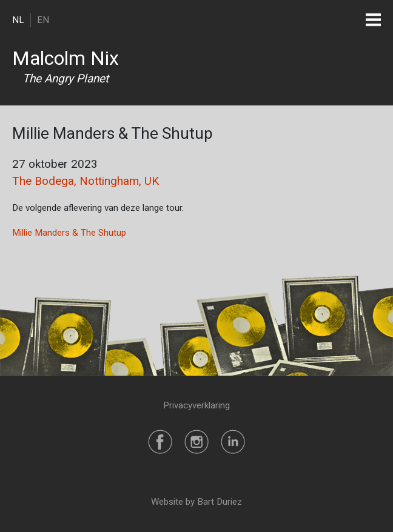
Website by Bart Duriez (196, 502)
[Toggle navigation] (373, 20)
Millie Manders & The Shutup (69, 233)
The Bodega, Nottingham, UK (86, 181)
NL (18, 20)
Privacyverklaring (196, 405)
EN (43, 20)
